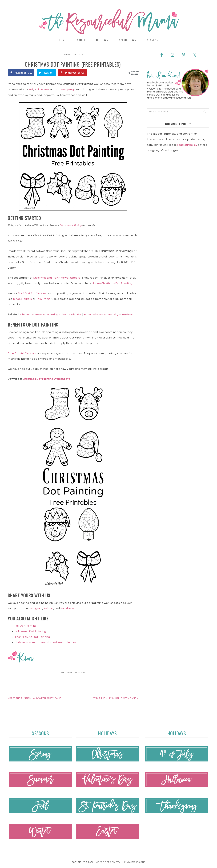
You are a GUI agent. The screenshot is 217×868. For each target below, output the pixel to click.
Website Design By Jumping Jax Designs (121, 862)
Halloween (42, 90)
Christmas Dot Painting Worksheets (46, 379)
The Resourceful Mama (108, 22)
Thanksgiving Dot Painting (32, 637)
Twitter (48, 609)
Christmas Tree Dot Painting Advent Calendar (51, 315)
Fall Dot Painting (26, 626)
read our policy (187, 145)
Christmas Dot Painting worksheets (57, 278)
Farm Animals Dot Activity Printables (108, 315)
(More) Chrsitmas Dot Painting (112, 283)
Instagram (35, 609)
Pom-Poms (43, 299)
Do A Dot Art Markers (22, 353)
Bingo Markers (23, 299)
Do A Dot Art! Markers (32, 294)
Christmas (79, 673)
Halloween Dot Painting (30, 632)
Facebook (67, 609)
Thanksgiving (65, 90)
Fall (31, 90)
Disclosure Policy (71, 226)
